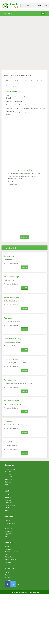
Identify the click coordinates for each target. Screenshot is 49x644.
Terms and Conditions (12, 552)
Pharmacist (8, 318)
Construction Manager (13, 339)
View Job (25, 267)
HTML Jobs (9, 508)
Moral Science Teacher (13, 297)
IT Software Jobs (10, 469)
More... (7, 485)
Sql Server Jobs (10, 505)
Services (8, 578)
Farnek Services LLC (12, 91)
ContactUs (8, 562)
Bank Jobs (8, 482)
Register (8, 575)
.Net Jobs (8, 500)
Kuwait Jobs (9, 529)
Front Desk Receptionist (14, 277)
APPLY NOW (25, 237)
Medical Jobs (9, 479)
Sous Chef (8, 442)
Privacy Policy (10, 557)
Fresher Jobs (9, 477)
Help (7, 554)
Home (7, 547)
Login (7, 572)
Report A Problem (11, 560)
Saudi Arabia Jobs (11, 523)
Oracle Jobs (9, 503)
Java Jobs (8, 495)
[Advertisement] (24, 43)
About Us (8, 549)
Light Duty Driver (11, 359)
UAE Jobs (8, 521)
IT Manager (9, 421)
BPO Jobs (8, 472)
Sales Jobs (8, 474)
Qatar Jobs (8, 526)
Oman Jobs (8, 531)
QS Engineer (9, 256)
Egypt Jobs (8, 534)
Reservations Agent (12, 401)
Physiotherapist (10, 380)
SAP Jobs (8, 498)
